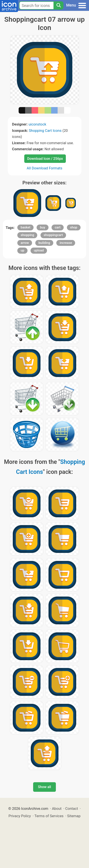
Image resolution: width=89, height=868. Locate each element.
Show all (44, 787)
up (22, 250)
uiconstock (37, 124)
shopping (27, 235)
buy (42, 227)
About (57, 808)
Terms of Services (49, 816)
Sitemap (74, 816)
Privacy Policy (20, 816)
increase (66, 243)
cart (58, 227)
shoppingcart (53, 235)
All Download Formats (44, 168)
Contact (72, 808)
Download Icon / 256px (45, 159)
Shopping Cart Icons (45, 131)
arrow (25, 243)
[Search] (58, 5)
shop (74, 227)
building (44, 243)
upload (39, 250)
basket (25, 227)
